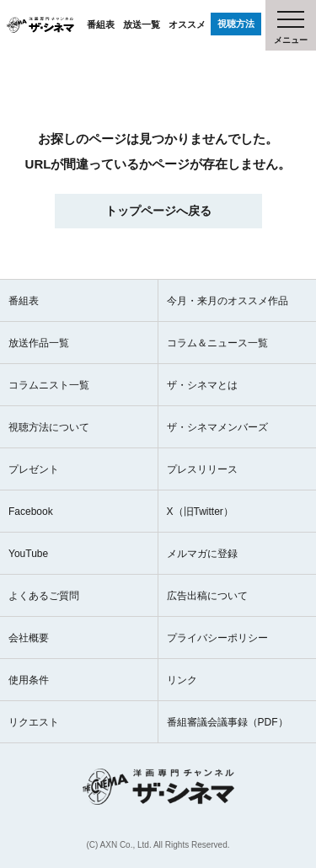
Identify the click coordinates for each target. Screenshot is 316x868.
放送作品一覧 (39, 343)
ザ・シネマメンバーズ (217, 427)
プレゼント (34, 469)
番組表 (101, 24)
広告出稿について (207, 596)
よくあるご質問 (44, 596)
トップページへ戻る (158, 211)
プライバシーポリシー (217, 638)
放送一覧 (142, 24)
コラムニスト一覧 (49, 385)
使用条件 (29, 680)
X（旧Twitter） (200, 512)
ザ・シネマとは (202, 385)
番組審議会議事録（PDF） (228, 722)
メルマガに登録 (202, 554)
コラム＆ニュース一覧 (217, 343)
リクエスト (34, 722)
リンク (182, 680)
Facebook (31, 512)
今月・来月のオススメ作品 (228, 301)
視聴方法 (236, 24)
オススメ (187, 24)
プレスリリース (202, 469)
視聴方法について (49, 427)
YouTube (28, 554)
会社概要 (29, 638)
